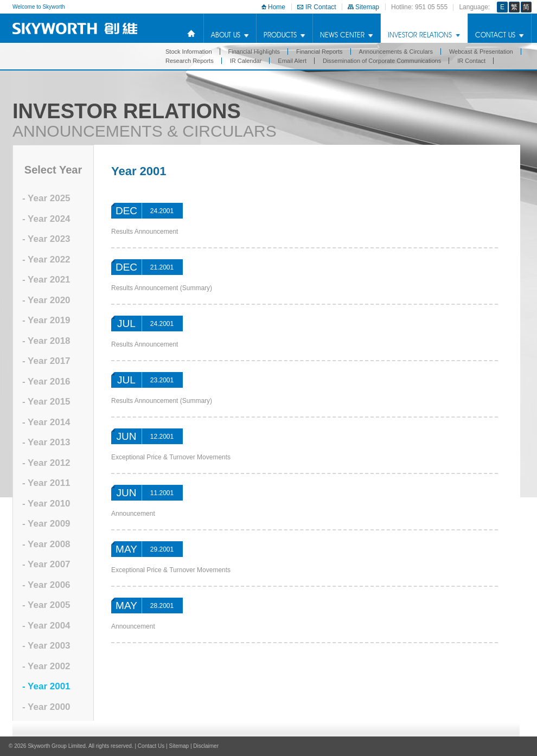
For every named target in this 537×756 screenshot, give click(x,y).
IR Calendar (246, 61)
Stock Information (189, 52)
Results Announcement (145, 232)
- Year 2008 (46, 544)
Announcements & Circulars (396, 52)
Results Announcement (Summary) (162, 288)
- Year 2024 (46, 219)
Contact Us (495, 35)
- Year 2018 (46, 341)
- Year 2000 (46, 707)
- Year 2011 (46, 483)
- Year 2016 (46, 382)
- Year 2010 (46, 504)
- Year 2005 (46, 605)
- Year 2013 (46, 442)
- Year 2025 (46, 198)
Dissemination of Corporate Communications (382, 61)
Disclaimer (206, 746)
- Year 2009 (46, 524)
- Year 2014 (46, 422)
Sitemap (367, 7)
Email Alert (292, 61)
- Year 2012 (46, 463)
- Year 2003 (46, 646)
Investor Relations (420, 35)
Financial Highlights (254, 52)
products (280, 35)
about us (226, 35)
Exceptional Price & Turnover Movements (171, 457)
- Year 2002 (46, 666)
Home (277, 7)
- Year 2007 (46, 564)
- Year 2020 (46, 300)
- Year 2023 (46, 239)
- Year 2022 (46, 260)
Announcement (133, 514)
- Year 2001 (46, 686)
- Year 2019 (46, 320)
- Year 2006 (46, 585)
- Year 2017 (46, 361)
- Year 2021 (46, 280)
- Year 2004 (46, 626)
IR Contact (321, 7)
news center (342, 35)
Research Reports (190, 61)
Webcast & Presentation (481, 52)
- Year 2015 (46, 402)
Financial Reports (319, 52)
